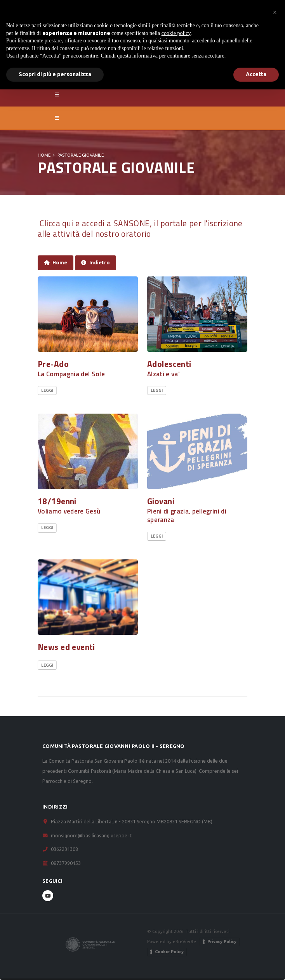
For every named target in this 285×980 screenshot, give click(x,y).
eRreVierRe (184, 941)
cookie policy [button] (176, 33)
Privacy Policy (222, 942)
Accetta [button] (256, 74)
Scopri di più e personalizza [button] (55, 74)
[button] (275, 12)
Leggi (47, 390)
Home (44, 155)
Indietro (96, 263)
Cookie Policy (169, 952)
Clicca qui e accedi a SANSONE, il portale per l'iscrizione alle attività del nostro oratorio (140, 228)
